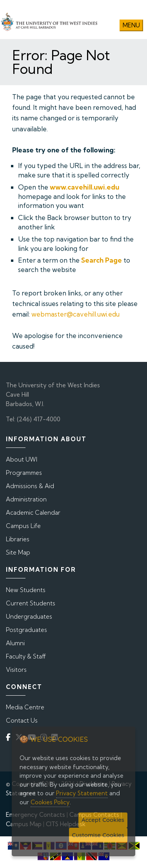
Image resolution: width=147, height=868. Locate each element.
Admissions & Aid (30, 486)
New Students (26, 590)
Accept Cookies (103, 820)
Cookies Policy (50, 802)
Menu (131, 25)
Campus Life (23, 526)
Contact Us (22, 720)
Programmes (24, 473)
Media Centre (25, 707)
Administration (26, 499)
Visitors (16, 670)
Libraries (18, 539)
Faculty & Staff (26, 656)
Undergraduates (29, 617)
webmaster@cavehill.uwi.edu (75, 314)
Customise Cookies (98, 835)
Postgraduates (26, 630)
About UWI (22, 459)
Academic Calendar (33, 513)
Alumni (15, 643)
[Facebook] (10, 737)
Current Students (31, 603)
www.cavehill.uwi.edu (84, 187)
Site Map (18, 552)
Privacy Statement (82, 793)
